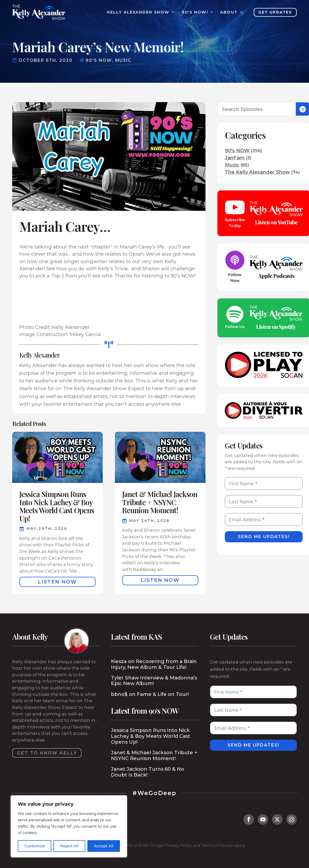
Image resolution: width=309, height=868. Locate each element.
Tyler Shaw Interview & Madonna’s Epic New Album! (154, 681)
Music (232, 165)
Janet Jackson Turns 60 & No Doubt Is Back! (147, 772)
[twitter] (277, 819)
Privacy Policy (178, 845)
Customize (35, 846)
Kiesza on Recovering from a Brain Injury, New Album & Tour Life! (154, 664)
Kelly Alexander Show (138, 12)
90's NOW (237, 151)
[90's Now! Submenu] (211, 12)
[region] (69, 826)
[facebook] (249, 819)
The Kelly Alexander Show (257, 172)
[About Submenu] (240, 12)
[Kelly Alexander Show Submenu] (172, 12)
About (229, 12)
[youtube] (263, 819)
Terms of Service (217, 845)
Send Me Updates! (264, 537)
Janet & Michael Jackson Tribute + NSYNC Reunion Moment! (154, 756)
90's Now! (195, 12)
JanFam (235, 158)
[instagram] (292, 819)
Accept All (104, 846)
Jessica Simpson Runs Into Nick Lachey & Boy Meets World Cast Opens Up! (151, 736)
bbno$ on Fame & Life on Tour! (150, 694)
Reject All (69, 846)
